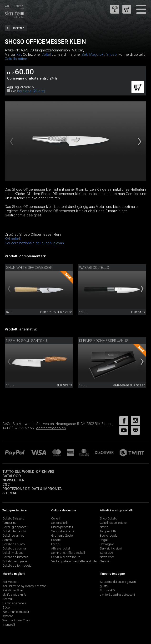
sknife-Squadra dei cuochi (117, 595)
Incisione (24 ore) (31, 91)
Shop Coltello (108, 518)
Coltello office (16, 59)
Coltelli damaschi (14, 531)
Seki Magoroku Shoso (99, 55)
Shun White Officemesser (29, 268)
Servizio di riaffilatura (66, 557)
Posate (56, 540)
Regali (104, 540)
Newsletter (13, 480)
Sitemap (10, 493)
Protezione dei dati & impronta (32, 489)
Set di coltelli (59, 523)
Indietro (18, 28)
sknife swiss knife (14, 595)
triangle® (9, 625)
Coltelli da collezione (113, 523)
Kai (19, 55)
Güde (6, 607)
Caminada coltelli (14, 603)
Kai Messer (10, 582)
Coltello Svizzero (13, 518)
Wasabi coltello (94, 268)
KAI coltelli (13, 239)
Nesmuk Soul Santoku (26, 341)
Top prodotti (108, 531)
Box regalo (107, 544)
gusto (104, 586)
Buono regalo (108, 536)
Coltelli (47, 55)
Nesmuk (8, 599)
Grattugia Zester (63, 536)
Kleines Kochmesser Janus (104, 341)
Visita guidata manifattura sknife (74, 561)
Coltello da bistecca (15, 557)
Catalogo (12, 476)
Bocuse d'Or (108, 590)
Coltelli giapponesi (15, 527)
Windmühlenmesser (16, 612)
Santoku (8, 540)
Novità (104, 527)
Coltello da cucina (14, 548)
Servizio (105, 561)
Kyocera (8, 616)
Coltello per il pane (15, 561)
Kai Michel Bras (13, 590)
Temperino (9, 523)
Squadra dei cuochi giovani (118, 582)
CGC (6, 484)
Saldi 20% (107, 553)
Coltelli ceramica (13, 536)
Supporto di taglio (63, 531)
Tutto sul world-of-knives (28, 472)
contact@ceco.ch (51, 428)
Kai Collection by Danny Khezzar (24, 586)
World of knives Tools (16, 620)
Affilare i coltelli (61, 548)
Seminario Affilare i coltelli (68, 553)
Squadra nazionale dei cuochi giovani (35, 243)
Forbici (56, 544)
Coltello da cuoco (13, 544)
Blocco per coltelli (62, 527)
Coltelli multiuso (13, 553)
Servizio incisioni (111, 548)
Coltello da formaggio (17, 566)
